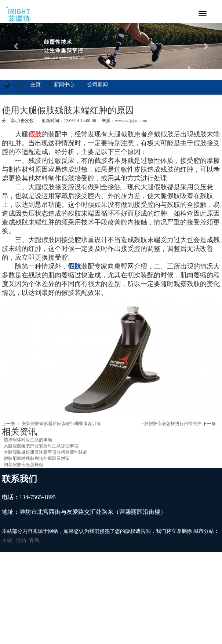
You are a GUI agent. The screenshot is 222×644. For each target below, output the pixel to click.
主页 (36, 85)
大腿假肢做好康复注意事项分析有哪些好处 (46, 452)
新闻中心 (64, 85)
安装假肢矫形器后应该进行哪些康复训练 (61, 424)
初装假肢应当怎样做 (23, 465)
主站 (7, 540)
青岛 (34, 540)
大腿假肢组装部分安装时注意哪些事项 (41, 446)
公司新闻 (98, 85)
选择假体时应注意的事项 (28, 440)
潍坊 (21, 540)
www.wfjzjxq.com (131, 121)
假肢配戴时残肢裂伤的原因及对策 (37, 458)
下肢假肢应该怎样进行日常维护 (171, 424)
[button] (17, 46)
